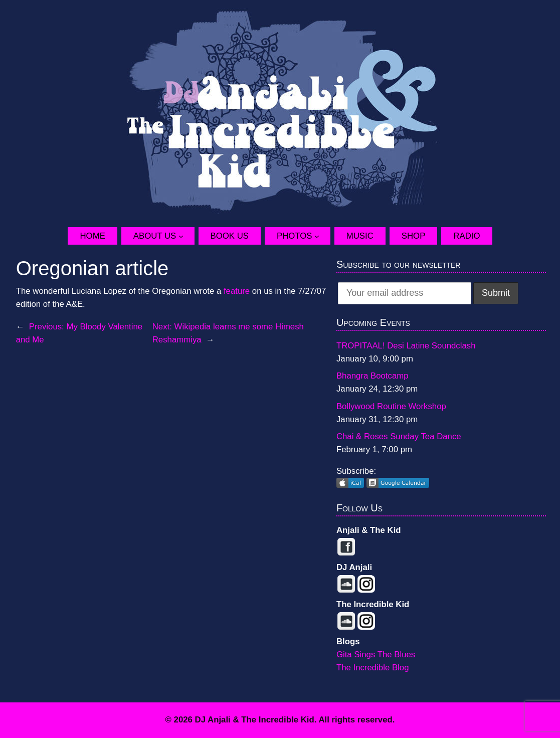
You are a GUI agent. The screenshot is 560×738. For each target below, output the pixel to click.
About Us (155, 236)
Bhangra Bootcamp (372, 376)
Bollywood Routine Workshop (391, 406)
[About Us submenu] (186, 236)
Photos (295, 236)
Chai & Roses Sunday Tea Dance (399, 436)
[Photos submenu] (322, 236)
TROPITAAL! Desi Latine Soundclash (406, 346)
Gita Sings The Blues (376, 655)
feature (237, 291)
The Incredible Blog (373, 668)
